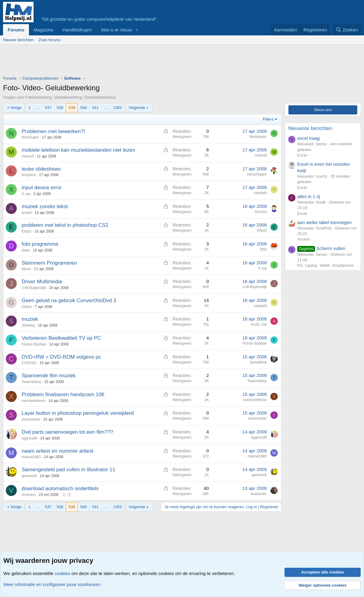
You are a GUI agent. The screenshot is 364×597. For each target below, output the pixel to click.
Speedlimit (258, 362)
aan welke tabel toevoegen (324, 222)
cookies (62, 573)
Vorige (16, 108)
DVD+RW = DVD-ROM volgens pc (61, 357)
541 (95, 108)
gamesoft (29, 476)
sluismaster (31, 419)
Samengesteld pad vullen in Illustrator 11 (68, 470)
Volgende (137, 108)
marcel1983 (31, 457)
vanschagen (257, 174)
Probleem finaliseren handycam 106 (63, 394)
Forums (16, 30)
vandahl (260, 193)
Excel (302, 155)
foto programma (40, 244)
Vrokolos (29, 495)
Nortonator (30, 137)
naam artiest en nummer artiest (57, 451)
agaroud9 (29, 438)
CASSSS (29, 363)
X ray (26, 194)
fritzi (263, 249)
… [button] (38, 108)
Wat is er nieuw (116, 30)
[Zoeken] (347, 30)
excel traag (308, 138)
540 (84, 108)
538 (60, 108)
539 (72, 108)
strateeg (28, 325)
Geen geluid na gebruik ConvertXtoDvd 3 (69, 300)
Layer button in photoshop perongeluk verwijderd (78, 413)
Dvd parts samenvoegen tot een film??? (68, 432)
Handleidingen (77, 30)
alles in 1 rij (309, 196)
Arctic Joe (259, 324)
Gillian (27, 307)
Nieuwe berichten (18, 40)
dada (26, 250)
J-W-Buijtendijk (34, 288)
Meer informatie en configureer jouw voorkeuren (52, 584)
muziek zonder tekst (45, 206)
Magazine (43, 30)
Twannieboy (31, 382)
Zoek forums (49, 40)
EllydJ (27, 231)
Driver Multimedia (42, 282)
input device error (42, 188)
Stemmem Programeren (49, 263)
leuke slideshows (41, 169)
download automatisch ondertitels (60, 488)
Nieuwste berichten (310, 128)
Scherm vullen (321, 248)
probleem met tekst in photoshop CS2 (65, 225)
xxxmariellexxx (34, 401)
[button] (137, 30)
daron (26, 269)
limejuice (29, 175)
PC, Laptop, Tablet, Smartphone (325, 265)
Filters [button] (268, 119)
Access (304, 239)
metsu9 (28, 156)
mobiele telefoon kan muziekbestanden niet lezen (78, 150)
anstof (27, 213)
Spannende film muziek (49, 376)
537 (48, 108)
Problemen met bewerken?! (53, 131)
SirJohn (261, 212)
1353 (118, 108)
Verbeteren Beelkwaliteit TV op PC (61, 338)
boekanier (259, 494)
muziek (30, 319)
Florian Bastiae (34, 344)
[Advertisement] (114, 62)
